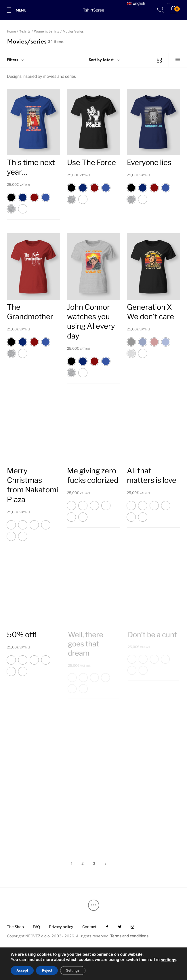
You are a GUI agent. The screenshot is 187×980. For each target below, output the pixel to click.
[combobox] (116, 60)
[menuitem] (15, 927)
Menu (21, 11)
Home (11, 31)
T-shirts (25, 31)
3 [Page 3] (94, 864)
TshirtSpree (93, 10)
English (136, 3)
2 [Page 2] (83, 864)
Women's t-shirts (47, 31)
